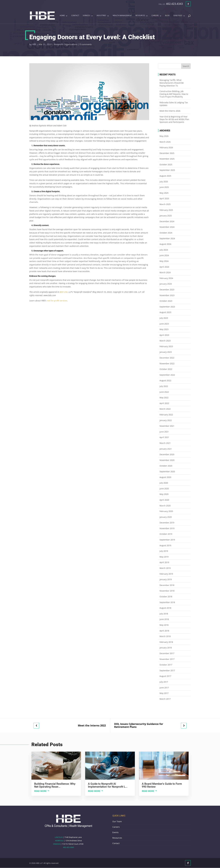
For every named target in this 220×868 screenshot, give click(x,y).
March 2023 (165, 341)
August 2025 (165, 176)
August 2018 (165, 608)
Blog (167, 16)
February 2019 (166, 574)
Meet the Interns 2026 (170, 111)
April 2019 (164, 562)
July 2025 (164, 182)
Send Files (178, 16)
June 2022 (164, 392)
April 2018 (164, 631)
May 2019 (164, 557)
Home (62, 16)
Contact (75, 16)
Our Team (117, 821)
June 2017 (164, 688)
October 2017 (166, 665)
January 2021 (166, 449)
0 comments (86, 44)
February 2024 (166, 278)
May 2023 (164, 329)
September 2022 (167, 375)
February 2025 (166, 210)
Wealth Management (122, 16)
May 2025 (164, 193)
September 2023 (167, 307)
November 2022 (167, 363)
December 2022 (167, 358)
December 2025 (167, 153)
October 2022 (166, 369)
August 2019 (165, 545)
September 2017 (167, 670)
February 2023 (166, 346)
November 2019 (167, 528)
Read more (40, 791)
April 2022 (164, 403)
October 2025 (166, 164)
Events (115, 832)
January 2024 (166, 284)
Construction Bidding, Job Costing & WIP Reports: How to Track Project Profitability (174, 94)
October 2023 (166, 301)
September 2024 (167, 238)
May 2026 (164, 136)
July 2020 (164, 483)
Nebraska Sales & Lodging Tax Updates (174, 104)
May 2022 (164, 398)
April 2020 (164, 500)
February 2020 (166, 511)
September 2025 (167, 170)
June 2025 (164, 187)
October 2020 (166, 466)
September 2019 (167, 540)
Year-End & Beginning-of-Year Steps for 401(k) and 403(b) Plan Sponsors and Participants (174, 119)
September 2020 (167, 471)
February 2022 (166, 415)
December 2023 (167, 290)
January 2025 (166, 216)
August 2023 (165, 312)
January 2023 (166, 352)
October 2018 (166, 597)
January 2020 (166, 517)
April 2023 (164, 335)
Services (86, 16)
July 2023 (164, 318)
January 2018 (166, 648)
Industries (101, 16)
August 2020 (165, 477)
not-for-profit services (57, 301)
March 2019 (165, 568)
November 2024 (167, 227)
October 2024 (166, 233)
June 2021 (164, 432)
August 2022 (165, 380)
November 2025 (167, 159)
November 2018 (167, 591)
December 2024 (167, 221)
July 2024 (164, 250)
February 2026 (166, 147)
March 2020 (165, 506)
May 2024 (164, 261)
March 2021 (165, 443)
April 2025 (164, 199)
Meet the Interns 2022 (92, 726)
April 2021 (164, 437)
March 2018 (165, 636)
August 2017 (165, 676)
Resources (140, 16)
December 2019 (167, 523)
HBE (34, 44)
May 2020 (164, 494)
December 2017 (167, 653)
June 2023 (164, 324)
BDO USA (64, 292)
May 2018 (164, 625)
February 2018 (166, 642)
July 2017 (164, 682)
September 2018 (167, 602)
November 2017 (167, 659)
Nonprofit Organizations (66, 44)
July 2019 (164, 551)
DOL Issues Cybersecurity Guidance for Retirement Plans (139, 725)
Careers (155, 16)
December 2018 (167, 585)
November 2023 (167, 295)
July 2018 (164, 614)
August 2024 (165, 244)
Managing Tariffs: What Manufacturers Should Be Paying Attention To (172, 83)
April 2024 (164, 267)
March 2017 (165, 699)
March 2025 (165, 204)
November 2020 (167, 460)
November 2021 (167, 426)
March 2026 (165, 142)
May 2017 (164, 693)
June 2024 (164, 255)
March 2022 (165, 409)
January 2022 (166, 420)
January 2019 (166, 579)
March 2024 (165, 272)
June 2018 (164, 619)
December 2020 (167, 454)
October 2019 (166, 534)
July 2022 (164, 386)
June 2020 (164, 489)
